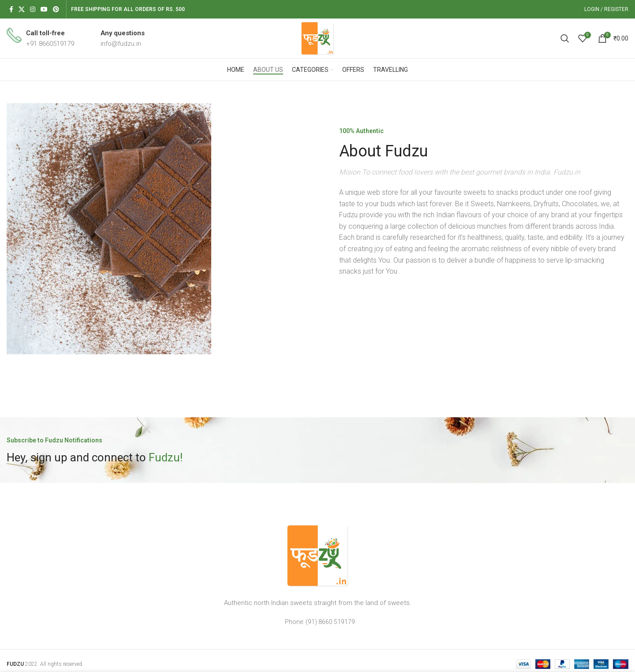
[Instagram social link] (33, 9)
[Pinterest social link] (56, 9)
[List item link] (317, 622)
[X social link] (22, 9)
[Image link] (317, 555)
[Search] (565, 38)
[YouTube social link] (44, 9)
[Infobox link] (40, 38)
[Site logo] (317, 38)
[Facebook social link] (11, 9)
